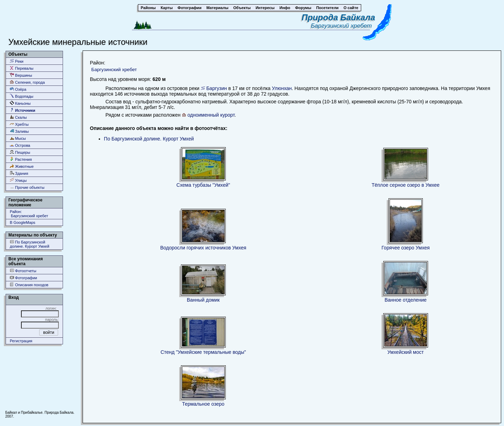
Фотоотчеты (23, 271)
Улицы (18, 180)
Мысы (18, 138)
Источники (23, 110)
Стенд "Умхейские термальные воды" (203, 352)
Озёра (18, 89)
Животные (22, 166)
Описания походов (29, 285)
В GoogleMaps (23, 222)
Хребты (19, 124)
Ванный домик (203, 300)
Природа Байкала (338, 17)
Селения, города (27, 82)
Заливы (19, 131)
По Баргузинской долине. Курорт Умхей (30, 244)
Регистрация (21, 341)
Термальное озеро (203, 404)
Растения (21, 159)
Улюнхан (282, 88)
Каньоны (20, 103)
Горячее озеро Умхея (406, 248)
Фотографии (23, 278)
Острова (20, 145)
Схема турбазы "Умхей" (203, 185)
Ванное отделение (406, 300)
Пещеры (20, 152)
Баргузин (216, 88)
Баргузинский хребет (343, 26)
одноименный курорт (211, 115)
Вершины (21, 75)
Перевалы (22, 68)
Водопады (22, 96)
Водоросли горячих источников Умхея (203, 248)
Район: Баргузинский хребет (29, 214)
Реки (17, 61)
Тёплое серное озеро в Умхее (406, 185)
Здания (19, 173)
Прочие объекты (27, 187)
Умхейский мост (406, 352)
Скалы (18, 117)
